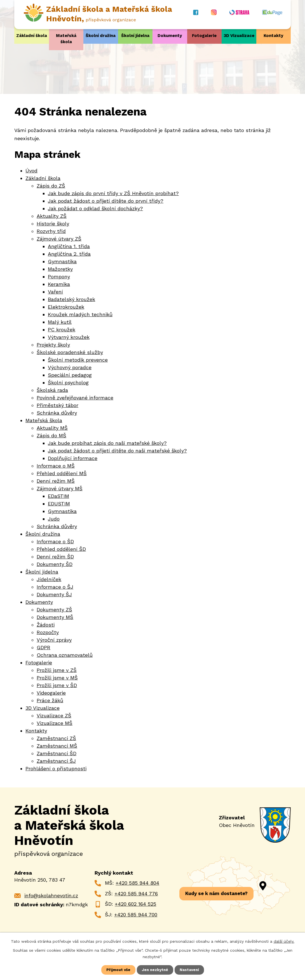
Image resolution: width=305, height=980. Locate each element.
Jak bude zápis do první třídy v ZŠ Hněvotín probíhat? (113, 193)
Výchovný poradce (70, 367)
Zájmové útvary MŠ (60, 488)
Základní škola (32, 36)
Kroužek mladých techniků (80, 314)
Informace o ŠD (55, 541)
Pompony (59, 277)
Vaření (55, 292)
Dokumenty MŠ (55, 617)
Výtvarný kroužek (69, 337)
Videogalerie (51, 693)
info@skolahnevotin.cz (51, 895)
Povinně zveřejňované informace (75, 398)
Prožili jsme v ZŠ (57, 670)
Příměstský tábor (58, 405)
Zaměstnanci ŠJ (56, 761)
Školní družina (101, 36)
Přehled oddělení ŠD (61, 549)
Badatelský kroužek (71, 299)
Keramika (59, 284)
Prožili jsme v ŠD (57, 685)
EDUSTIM (59, 504)
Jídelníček (49, 579)
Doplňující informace (73, 458)
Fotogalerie (204, 36)
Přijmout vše (118, 970)
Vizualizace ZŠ (54, 716)
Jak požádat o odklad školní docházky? (95, 208)
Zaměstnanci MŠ (57, 746)
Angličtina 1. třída (69, 246)
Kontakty (273, 36)
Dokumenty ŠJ (54, 594)
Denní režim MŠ (56, 481)
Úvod (31, 171)
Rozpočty (48, 632)
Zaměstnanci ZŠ (56, 738)
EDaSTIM (58, 496)
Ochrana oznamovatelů (65, 655)
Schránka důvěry (57, 413)
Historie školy (53, 224)
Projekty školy (53, 345)
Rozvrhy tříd (51, 231)
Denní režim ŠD (55, 557)
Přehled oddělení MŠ (62, 473)
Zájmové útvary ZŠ (59, 239)
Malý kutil (60, 322)
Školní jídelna (135, 36)
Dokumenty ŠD (55, 564)
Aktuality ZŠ (52, 216)
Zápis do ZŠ (51, 186)
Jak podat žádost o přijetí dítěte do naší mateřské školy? (117, 451)
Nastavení (190, 970)
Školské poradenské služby (70, 352)
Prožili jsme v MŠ (57, 678)
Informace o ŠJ (55, 587)
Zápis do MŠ (51, 435)
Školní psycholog (68, 382)
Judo (54, 519)
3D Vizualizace (239, 36)
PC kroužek (62, 330)
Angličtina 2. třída (69, 254)
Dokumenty (170, 36)
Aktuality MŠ (52, 428)
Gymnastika (62, 261)
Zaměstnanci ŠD (57, 753)
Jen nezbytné (155, 970)
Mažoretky (60, 269)
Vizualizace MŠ (55, 723)
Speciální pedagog (70, 375)
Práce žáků (50, 700)
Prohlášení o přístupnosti (56, 768)
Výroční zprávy (54, 640)
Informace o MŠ (56, 466)
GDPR (44, 647)
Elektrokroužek (66, 307)
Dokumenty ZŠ (54, 610)
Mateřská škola (66, 39)
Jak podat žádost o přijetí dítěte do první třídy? (106, 201)
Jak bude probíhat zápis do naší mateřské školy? (107, 443)
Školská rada (52, 390)
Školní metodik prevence (78, 360)
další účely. (284, 941)
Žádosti (46, 625)
